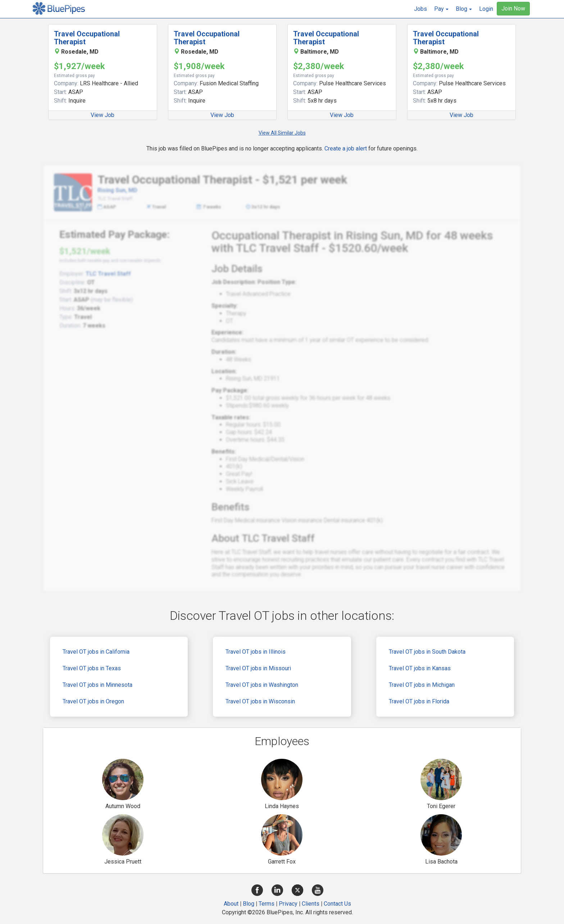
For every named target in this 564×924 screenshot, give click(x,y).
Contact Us (337, 904)
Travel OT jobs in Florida (419, 701)
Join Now (513, 8)
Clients (311, 904)
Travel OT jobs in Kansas (420, 668)
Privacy (288, 904)
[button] (441, 9)
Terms (267, 904)
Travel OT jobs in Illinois (256, 652)
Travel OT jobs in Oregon (93, 701)
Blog (249, 904)
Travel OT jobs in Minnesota (97, 685)
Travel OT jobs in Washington (262, 685)
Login (486, 9)
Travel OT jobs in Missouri (258, 668)
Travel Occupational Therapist (87, 38)
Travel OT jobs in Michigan (422, 685)
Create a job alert (346, 148)
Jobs (420, 9)
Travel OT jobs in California (96, 652)
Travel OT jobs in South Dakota (427, 652)
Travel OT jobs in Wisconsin (260, 701)
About (231, 904)
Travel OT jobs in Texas (92, 668)
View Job (103, 115)
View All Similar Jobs (282, 133)
